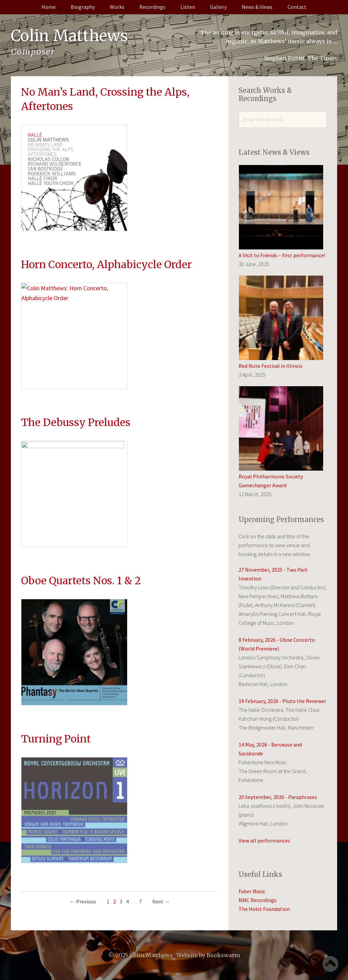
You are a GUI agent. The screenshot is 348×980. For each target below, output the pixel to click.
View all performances (264, 840)
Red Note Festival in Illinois (271, 366)
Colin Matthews (71, 36)
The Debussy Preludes (76, 367)
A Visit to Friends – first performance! (282, 255)
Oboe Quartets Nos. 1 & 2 (81, 498)
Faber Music (252, 891)
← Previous (83, 764)
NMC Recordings (258, 900)
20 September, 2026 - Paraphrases (278, 797)
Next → (161, 764)
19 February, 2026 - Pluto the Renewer (282, 701)
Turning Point (56, 629)
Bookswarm (223, 955)
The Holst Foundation (264, 909)
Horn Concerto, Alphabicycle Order (106, 237)
